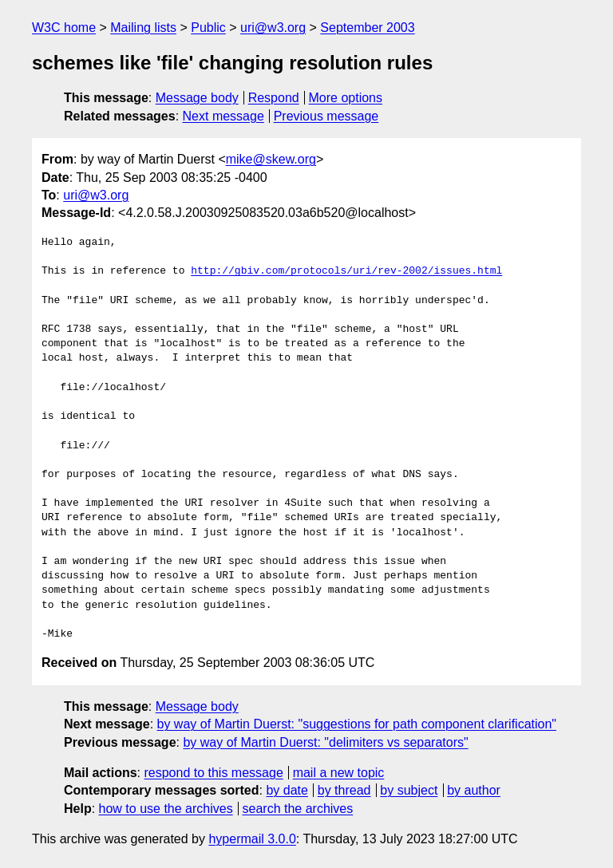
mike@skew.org (271, 159)
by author (474, 790)
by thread (344, 790)
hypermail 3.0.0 (252, 839)
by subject (409, 790)
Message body (197, 98)
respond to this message (213, 773)
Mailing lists (143, 28)
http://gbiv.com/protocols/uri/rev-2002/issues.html (346, 271)
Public (208, 28)
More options (346, 98)
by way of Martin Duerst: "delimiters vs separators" (325, 742)
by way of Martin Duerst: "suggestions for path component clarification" (357, 724)
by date (287, 790)
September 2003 (367, 28)
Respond (274, 98)
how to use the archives (166, 809)
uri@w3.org (273, 28)
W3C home (64, 28)
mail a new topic (339, 773)
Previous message (326, 116)
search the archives (298, 809)
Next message (223, 116)
